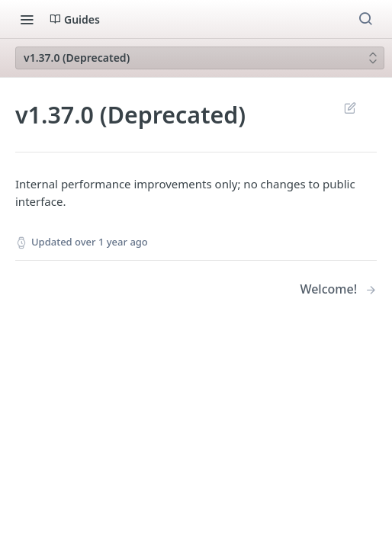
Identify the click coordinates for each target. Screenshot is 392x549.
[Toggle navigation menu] (27, 19)
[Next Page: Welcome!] (338, 289)
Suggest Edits (350, 108)
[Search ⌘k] (365, 19)
